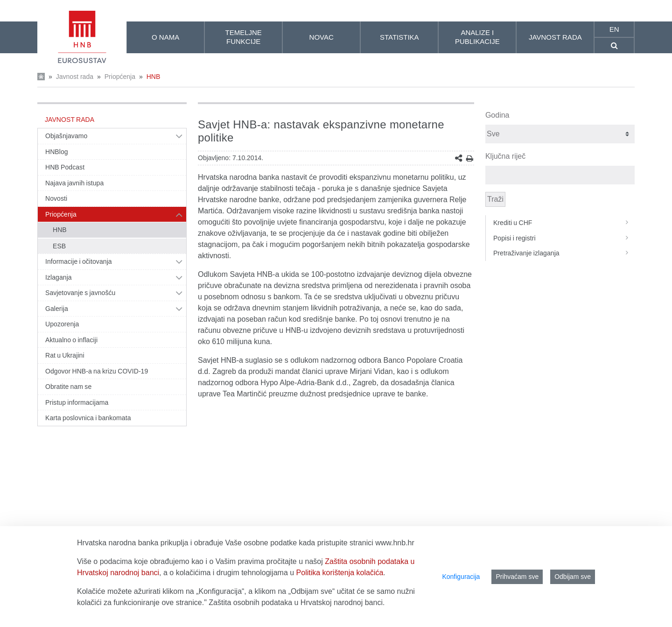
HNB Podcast (65, 167)
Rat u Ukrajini (65, 355)
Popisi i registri (564, 238)
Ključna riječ (505, 156)
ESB (59, 246)
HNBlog (57, 152)
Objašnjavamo (66, 136)
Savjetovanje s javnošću (80, 293)
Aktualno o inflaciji (71, 340)
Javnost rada (75, 77)
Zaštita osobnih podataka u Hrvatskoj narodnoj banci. (297, 602)
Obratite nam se (68, 387)
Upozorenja (62, 324)
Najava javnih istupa (74, 183)
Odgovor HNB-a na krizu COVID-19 (97, 371)
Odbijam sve (573, 577)
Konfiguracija (461, 577)
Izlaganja (59, 277)
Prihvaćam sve (517, 577)
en (614, 29)
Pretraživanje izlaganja (564, 253)
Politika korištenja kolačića (340, 573)
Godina (497, 115)
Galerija (57, 309)
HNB (154, 77)
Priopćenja (120, 77)
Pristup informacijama (77, 402)
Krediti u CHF (564, 223)
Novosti (56, 198)
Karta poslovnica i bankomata (88, 418)
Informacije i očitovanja (79, 261)
